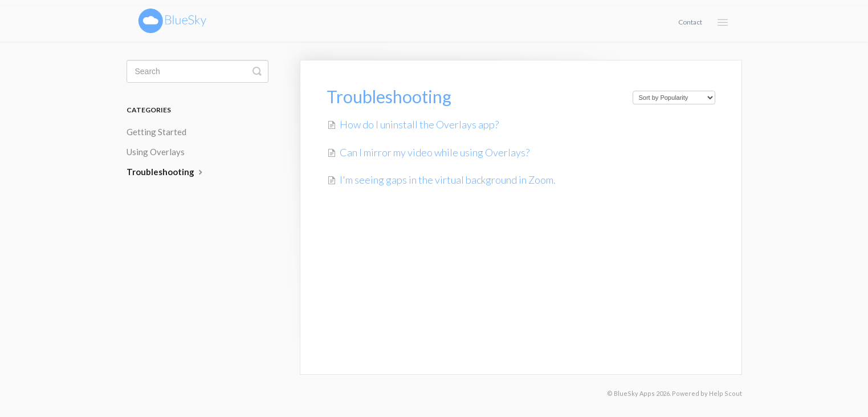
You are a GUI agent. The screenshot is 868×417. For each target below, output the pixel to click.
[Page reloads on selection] (674, 98)
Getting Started (156, 132)
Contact (690, 22)
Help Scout (726, 393)
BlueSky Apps (634, 393)
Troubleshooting (166, 172)
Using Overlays (156, 152)
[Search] (197, 71)
